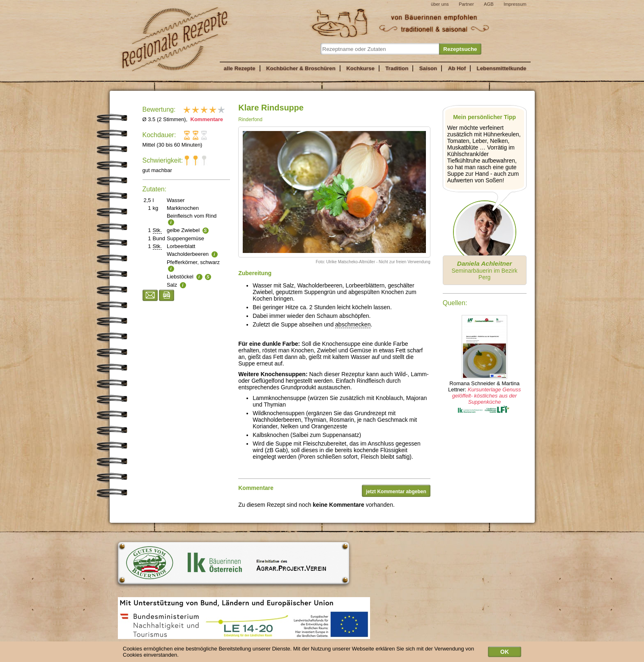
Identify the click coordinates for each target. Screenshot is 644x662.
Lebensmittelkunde (502, 68)
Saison (428, 68)
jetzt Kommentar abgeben (396, 492)
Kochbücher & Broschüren (301, 68)
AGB (489, 4)
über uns (440, 4)
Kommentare (206, 119)
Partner (466, 4)
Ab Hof (457, 68)
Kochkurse (360, 68)
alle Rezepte (240, 68)
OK (505, 653)
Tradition (397, 68)
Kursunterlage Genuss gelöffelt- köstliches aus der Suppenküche (486, 396)
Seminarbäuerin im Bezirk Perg (484, 270)
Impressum (515, 4)
